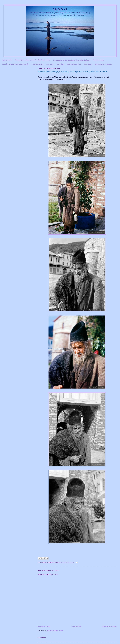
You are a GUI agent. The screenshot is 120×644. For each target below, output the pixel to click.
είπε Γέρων (88, 64)
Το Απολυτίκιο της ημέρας (103, 64)
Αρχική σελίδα (7, 60)
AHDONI (60, 9)
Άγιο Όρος (50, 64)
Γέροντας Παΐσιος (38, 64)
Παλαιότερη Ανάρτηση (109, 626)
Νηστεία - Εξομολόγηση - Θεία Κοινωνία (15, 64)
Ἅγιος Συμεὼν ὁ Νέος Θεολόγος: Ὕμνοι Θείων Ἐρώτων (71, 60)
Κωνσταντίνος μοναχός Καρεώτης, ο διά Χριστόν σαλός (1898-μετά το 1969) (73, 72)
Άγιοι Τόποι (60, 64)
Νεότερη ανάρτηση (44, 626)
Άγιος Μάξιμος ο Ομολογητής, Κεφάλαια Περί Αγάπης (32, 60)
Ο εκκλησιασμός (98, 60)
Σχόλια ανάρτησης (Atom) (55, 631)
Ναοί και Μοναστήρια (74, 64)
